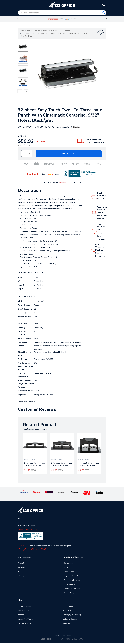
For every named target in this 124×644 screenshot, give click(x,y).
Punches (66, 31)
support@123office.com (28, 529)
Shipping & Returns (72, 580)
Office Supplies (34, 31)
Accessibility (69, 593)
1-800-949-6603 (37, 549)
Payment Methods (71, 576)
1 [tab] (62, 478)
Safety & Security (70, 619)
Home (21, 31)
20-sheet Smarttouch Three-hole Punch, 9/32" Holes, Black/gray (62, 464)
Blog (20, 572)
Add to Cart (69, 154)
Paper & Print (68, 611)
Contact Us (69, 563)
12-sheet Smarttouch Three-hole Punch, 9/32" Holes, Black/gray (35, 464)
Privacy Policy (70, 584)
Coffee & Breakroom (26, 606)
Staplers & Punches (51, 31)
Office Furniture (24, 623)
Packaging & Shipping (72, 615)
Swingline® (64, 182)
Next (106, 19)
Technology (23, 615)
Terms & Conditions (72, 589)
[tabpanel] (35, 453)
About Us (22, 563)
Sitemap (21, 576)
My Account (69, 567)
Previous (18, 19)
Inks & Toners (23, 611)
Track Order (69, 572)
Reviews (21, 567)
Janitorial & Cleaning (26, 619)
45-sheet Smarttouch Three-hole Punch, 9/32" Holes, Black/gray (89, 464)
